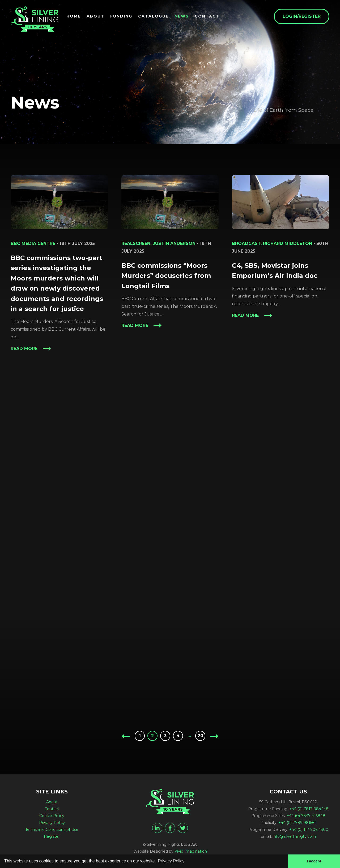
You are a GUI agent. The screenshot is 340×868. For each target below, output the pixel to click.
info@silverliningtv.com (294, 836)
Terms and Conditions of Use (52, 830)
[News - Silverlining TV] (35, 19)
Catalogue (153, 16)
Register (52, 836)
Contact (207, 16)
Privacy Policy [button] (171, 861)
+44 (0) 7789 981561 (297, 823)
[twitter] (183, 828)
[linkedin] (157, 828)
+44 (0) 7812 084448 (309, 809)
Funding (121, 16)
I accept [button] (314, 861)
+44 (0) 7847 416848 (306, 816)
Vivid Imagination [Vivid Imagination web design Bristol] (191, 851)
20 (200, 736)
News (182, 16)
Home (74, 16)
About (95, 16)
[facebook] (170, 828)
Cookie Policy (52, 816)
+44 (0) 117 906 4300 (309, 830)
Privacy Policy (52, 823)
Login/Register (302, 16)
